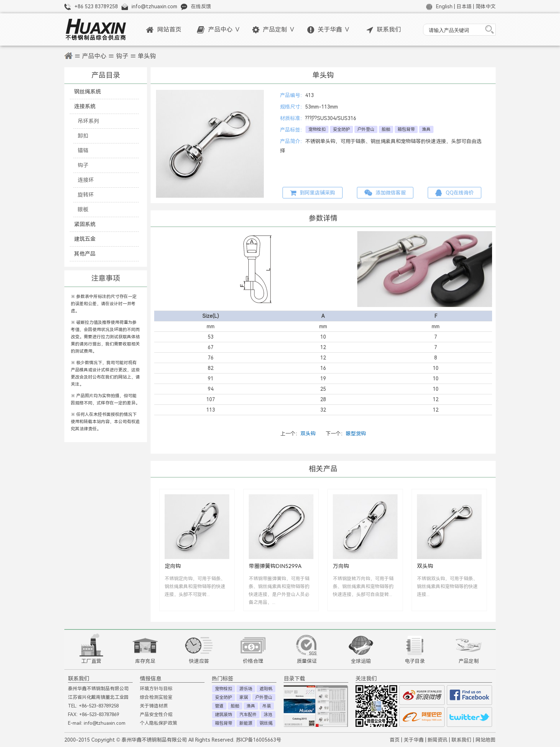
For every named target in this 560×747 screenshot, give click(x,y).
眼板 (83, 209)
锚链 (83, 150)
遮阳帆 (266, 689)
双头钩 (308, 434)
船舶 (386, 129)
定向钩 (173, 566)
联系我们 (384, 30)
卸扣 (83, 136)
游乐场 (246, 689)
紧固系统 (85, 224)
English (444, 6)
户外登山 (366, 129)
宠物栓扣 (317, 129)
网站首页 (164, 30)
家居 (244, 697)
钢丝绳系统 (88, 91)
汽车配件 (248, 715)
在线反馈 (201, 6)
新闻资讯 (437, 740)
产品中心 (94, 56)
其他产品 (85, 254)
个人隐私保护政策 (159, 723)
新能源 (246, 723)
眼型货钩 (356, 434)
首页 (395, 740)
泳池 (268, 715)
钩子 (122, 56)
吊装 (267, 706)
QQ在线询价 (455, 193)
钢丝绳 (266, 723)
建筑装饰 (224, 715)
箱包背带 (406, 129)
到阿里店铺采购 (313, 193)
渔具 (426, 129)
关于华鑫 (414, 740)
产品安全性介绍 (156, 714)
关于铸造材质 (154, 706)
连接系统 (85, 106)
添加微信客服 (385, 193)
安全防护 (341, 129)
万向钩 (341, 566)
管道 (219, 706)
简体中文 (486, 6)
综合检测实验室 (156, 697)
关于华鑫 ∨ (329, 30)
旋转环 (86, 195)
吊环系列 (88, 121)
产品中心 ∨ (219, 30)
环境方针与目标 (156, 689)
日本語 (464, 6)
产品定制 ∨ (274, 30)
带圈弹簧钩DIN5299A (275, 566)
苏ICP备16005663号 (258, 740)
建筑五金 (85, 239)
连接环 (86, 180)
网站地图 (486, 740)
